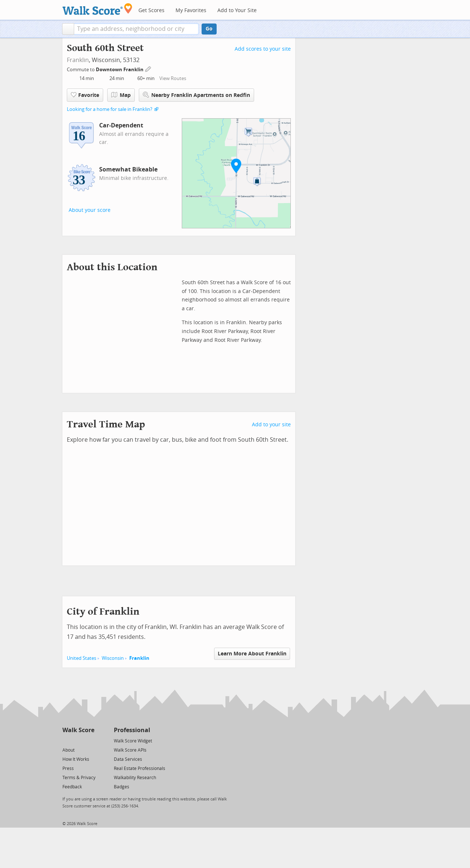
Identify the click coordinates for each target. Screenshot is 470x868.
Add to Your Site (237, 10)
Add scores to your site (263, 49)
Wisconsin (113, 658)
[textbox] (136, 29)
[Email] (89, 740)
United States (82, 658)
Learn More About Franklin (252, 654)
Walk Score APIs (130, 750)
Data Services (128, 759)
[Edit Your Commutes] (148, 68)
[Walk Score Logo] (97, 9)
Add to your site (271, 425)
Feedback (72, 787)
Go (209, 29)
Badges (122, 787)
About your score (90, 210)
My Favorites (191, 10)
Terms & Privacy (79, 778)
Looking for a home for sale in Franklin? (110, 109)
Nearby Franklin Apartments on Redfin (196, 95)
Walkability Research (135, 778)
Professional (132, 730)
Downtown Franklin (120, 70)
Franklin (78, 60)
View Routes (173, 78)
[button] (68, 29)
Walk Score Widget (133, 741)
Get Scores (151, 10)
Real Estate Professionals (140, 768)
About (68, 750)
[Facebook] (78, 740)
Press (68, 768)
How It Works (76, 759)
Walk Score (78, 730)
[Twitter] (67, 740)
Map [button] (121, 95)
